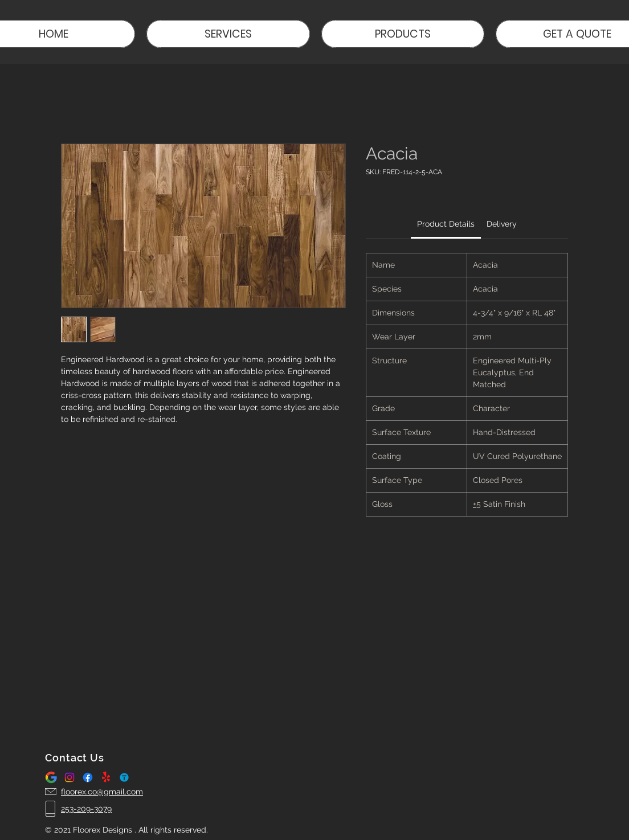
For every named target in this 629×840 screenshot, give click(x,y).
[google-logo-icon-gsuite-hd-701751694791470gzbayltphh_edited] (51, 777)
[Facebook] (88, 777)
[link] (446, 224)
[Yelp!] (106, 777)
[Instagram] (70, 777)
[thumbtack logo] (124, 777)
